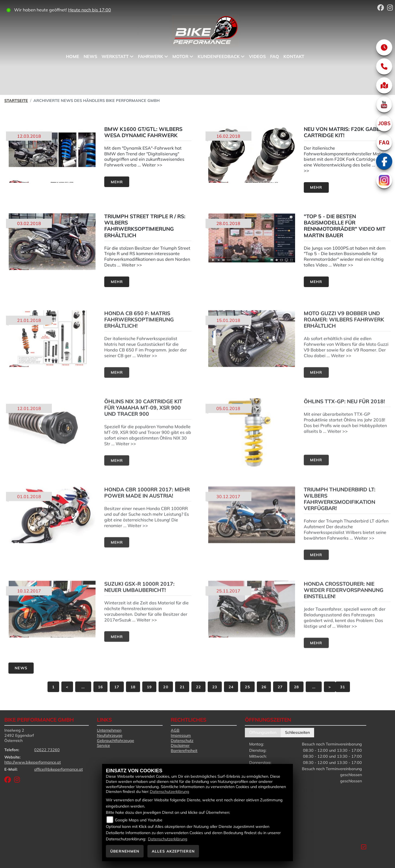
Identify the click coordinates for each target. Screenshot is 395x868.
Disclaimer (180, 745)
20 (166, 687)
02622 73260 (47, 750)
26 (264, 687)
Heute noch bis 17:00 (90, 10)
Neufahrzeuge (110, 735)
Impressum (181, 735)
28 (296, 687)
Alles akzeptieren (173, 851)
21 (182, 687)
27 (280, 687)
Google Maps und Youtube (139, 820)
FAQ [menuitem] (275, 56)
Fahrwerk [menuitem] (151, 56)
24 (231, 687)
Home (73, 56)
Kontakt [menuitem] (294, 56)
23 (215, 687)
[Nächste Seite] (330, 687)
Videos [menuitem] (257, 56)
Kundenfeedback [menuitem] (219, 56)
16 (100, 687)
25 (247, 687)
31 (343, 687)
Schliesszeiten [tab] (297, 732)
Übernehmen (125, 851)
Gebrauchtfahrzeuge (116, 741)
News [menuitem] (90, 56)
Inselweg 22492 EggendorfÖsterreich (19, 735)
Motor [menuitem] (180, 56)
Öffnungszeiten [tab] (263, 732)
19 (149, 687)
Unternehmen (109, 730)
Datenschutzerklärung (170, 792)
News (21, 668)
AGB (175, 730)
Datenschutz (182, 741)
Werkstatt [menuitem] (115, 56)
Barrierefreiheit (184, 751)
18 (133, 687)
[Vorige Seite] (67, 687)
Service (103, 745)
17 (117, 687)
